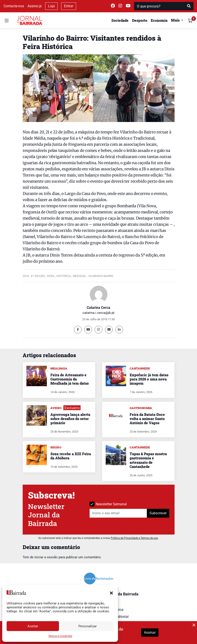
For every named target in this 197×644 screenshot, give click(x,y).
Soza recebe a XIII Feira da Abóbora (71, 456)
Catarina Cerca (98, 308)
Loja (51, 6)
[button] (111, 593)
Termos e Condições (60, 636)
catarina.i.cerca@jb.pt (98, 313)
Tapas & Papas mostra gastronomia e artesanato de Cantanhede (148, 460)
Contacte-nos (14, 6)
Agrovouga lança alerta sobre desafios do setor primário (70, 419)
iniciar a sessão (46, 557)
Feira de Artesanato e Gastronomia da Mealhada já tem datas (70, 379)
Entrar (69, 6)
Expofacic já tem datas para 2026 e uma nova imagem (149, 379)
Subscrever (158, 513)
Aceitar (33, 626)
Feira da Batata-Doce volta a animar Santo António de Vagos (147, 419)
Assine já (35, 6)
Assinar (150, 632)
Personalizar (87, 626)
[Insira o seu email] (118, 513)
